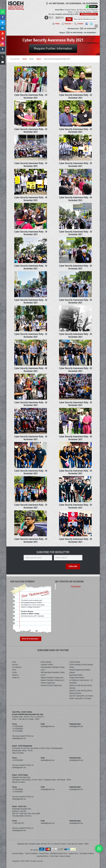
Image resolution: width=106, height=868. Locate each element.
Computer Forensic (47, 665)
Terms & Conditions (31, 853)
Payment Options (18, 853)
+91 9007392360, (57, 3)
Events (14, 672)
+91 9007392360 (76, 33)
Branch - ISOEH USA (19, 806)
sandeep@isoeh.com (89, 14)
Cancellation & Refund (87, 853)
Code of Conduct (65, 856)
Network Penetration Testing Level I (52, 678)
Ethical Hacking (46, 662)
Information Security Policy (59, 853)
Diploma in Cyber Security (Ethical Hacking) (81, 687)
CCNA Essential (75, 662)
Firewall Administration (77, 678)
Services (15, 665)
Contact (80, 24)
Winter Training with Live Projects (80, 698)
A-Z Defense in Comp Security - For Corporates (81, 681)
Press (14, 670)
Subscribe (73, 566)
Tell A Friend (54, 856)
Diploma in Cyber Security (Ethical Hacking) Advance (81, 692)
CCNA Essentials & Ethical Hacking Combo (81, 666)
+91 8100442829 (90, 29)
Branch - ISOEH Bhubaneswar (22, 746)
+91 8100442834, (73, 3)
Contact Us (16, 678)
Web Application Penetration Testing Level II (53, 674)
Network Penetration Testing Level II (52, 680)
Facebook (76, 587)
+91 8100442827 (90, 33)
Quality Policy (73, 853)
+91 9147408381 (90, 3)
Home (57, 24)
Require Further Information (53, 48)
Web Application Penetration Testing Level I (53, 668)
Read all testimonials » (31, 639)
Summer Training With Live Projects (81, 696)
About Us (15, 675)
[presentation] (46, 570)
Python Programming (48, 683)
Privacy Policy (44, 853)
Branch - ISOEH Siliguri (20, 775)
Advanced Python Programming (51, 685)
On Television (17, 667)
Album (39, 59)
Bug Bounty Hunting (76, 675)
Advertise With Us (43, 856)
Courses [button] (68, 24)
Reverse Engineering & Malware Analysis (80, 671)
